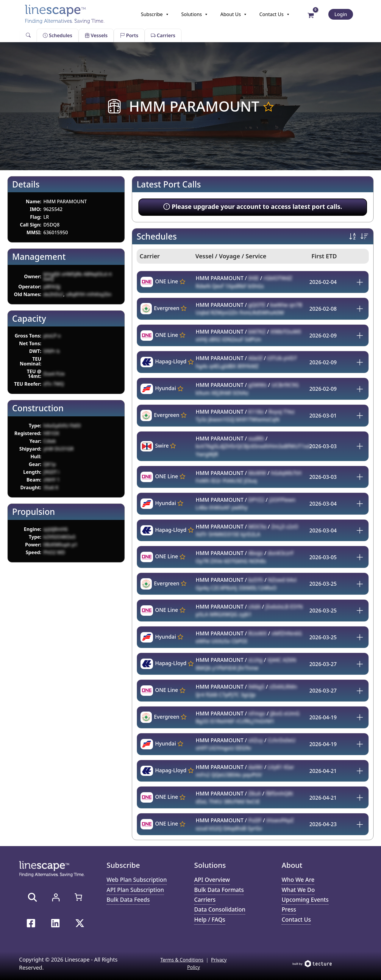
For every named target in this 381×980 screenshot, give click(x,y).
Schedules (58, 35)
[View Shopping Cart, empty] (311, 15)
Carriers (163, 35)
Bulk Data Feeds (128, 900)
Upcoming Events (305, 900)
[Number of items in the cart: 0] (78, 897)
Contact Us (275, 14)
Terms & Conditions (182, 960)
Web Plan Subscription (137, 880)
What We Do (298, 890)
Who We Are (298, 880)
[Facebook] (31, 923)
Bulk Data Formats (219, 890)
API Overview (212, 880)
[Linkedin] (55, 923)
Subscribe (155, 14)
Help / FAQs (210, 920)
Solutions (195, 14)
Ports (129, 35)
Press (289, 910)
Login (341, 14)
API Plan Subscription (136, 890)
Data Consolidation (220, 910)
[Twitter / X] (80, 923)
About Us (234, 14)
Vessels (96, 35)
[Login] (56, 897)
